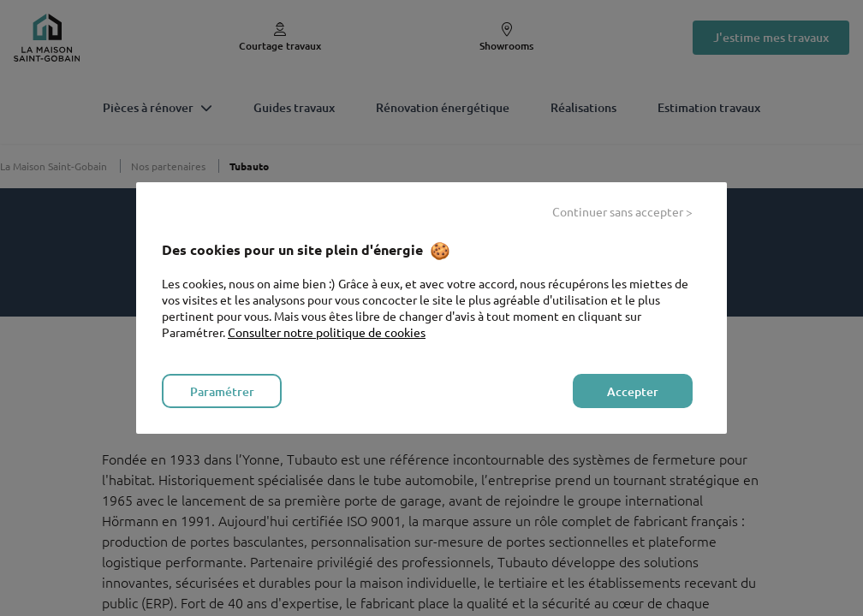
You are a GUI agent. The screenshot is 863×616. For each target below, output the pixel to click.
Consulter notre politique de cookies (327, 332)
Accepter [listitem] (633, 391)
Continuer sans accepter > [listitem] (622, 211)
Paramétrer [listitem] (222, 391)
